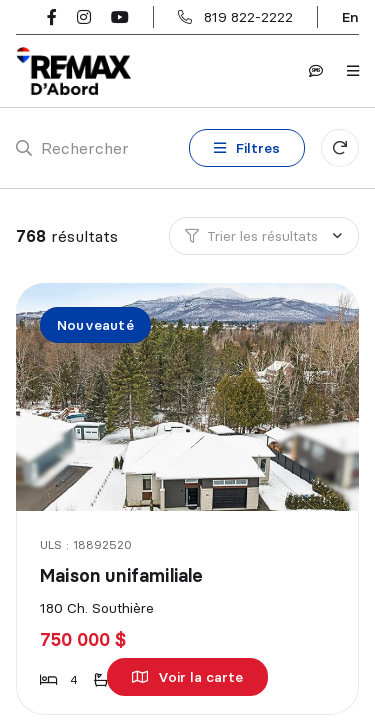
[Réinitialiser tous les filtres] (340, 148)
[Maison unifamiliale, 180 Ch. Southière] (189, 397)
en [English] (350, 17)
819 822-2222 (248, 17)
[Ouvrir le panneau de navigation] (353, 71)
